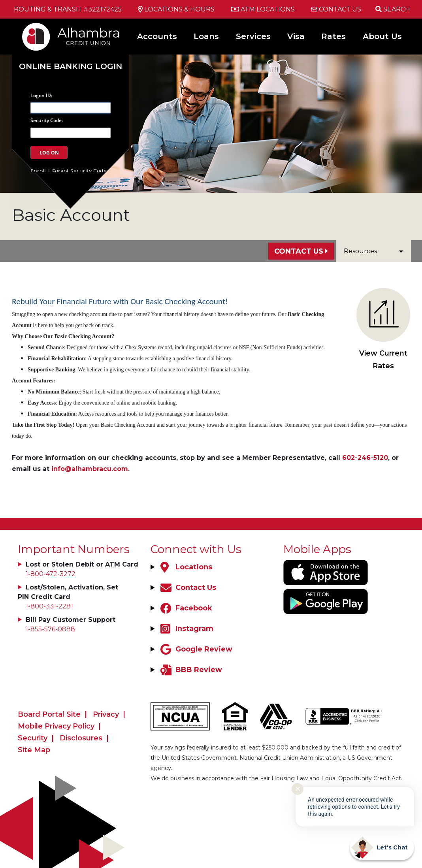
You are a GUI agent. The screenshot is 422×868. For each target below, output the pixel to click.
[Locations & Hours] (176, 9)
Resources (373, 251)
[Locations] (185, 567)
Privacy (106, 714)
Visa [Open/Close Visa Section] (296, 36)
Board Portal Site (49, 714)
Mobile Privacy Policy (56, 726)
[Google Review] (195, 649)
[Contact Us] (336, 9)
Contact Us (299, 251)
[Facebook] (185, 608)
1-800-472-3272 (51, 574)
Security (33, 738)
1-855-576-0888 (50, 629)
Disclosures (81, 738)
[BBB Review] (190, 670)
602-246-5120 (365, 458)
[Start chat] (382, 847)
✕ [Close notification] (298, 789)
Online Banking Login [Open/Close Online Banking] (71, 66)
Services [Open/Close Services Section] (253, 36)
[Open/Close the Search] (393, 9)
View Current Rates (383, 329)
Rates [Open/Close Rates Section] (333, 36)
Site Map (34, 750)
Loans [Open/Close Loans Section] (206, 36)
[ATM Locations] (263, 9)
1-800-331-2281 (49, 606)
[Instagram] (186, 629)
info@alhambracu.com (90, 469)
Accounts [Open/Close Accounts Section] (157, 36)
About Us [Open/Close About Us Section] (382, 36)
